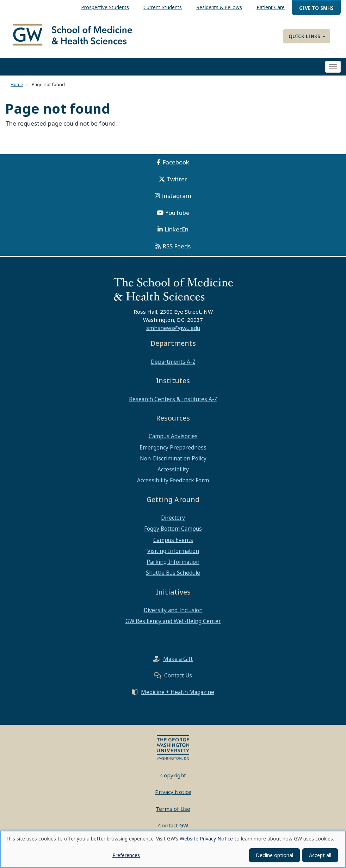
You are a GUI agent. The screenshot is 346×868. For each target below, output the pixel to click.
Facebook (176, 164)
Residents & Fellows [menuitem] (219, 7)
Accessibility (173, 471)
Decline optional (274, 855)
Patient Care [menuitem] (271, 7)
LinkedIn (177, 231)
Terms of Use (173, 810)
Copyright (173, 776)
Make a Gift (178, 660)
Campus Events (173, 541)
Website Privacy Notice (206, 839)
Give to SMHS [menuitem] (316, 8)
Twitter (177, 180)
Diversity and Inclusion (173, 611)
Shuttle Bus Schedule (173, 574)
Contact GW (173, 827)
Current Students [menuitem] (163, 7)
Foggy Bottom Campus (173, 530)
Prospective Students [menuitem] (105, 7)
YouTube (177, 214)
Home (17, 86)
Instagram (177, 197)
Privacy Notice (173, 793)
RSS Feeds (177, 247)
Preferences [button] (126, 855)
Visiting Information (173, 552)
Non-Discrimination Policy (173, 459)
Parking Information (173, 563)
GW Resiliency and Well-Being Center (173, 622)
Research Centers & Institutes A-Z (173, 400)
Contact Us (178, 676)
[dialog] (173, 849)
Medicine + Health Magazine (178, 693)
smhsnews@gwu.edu (173, 329)
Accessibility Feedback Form (173, 482)
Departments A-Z (173, 363)
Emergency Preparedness (173, 448)
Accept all (320, 855)
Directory (173, 519)
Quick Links (307, 36)
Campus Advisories (173, 438)
